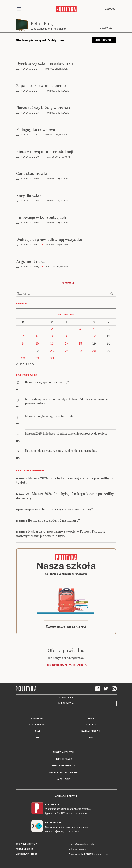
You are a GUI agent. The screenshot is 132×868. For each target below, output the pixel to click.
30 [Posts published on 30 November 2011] (52, 358)
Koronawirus (37, 725)
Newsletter (66, 697)
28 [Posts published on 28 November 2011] (23, 358)
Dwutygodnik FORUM (26, 844)
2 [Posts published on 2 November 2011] (52, 329)
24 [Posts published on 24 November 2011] (67, 351)
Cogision (80, 844)
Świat (37, 737)
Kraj (37, 731)
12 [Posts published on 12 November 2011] (94, 336)
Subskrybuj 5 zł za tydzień (64, 665)
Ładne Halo (89, 844)
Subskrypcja (66, 703)
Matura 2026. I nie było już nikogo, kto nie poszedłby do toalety (65, 480)
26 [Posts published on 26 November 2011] (94, 351)
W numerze (37, 719)
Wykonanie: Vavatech (78, 849)
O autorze (106, 28)
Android (56, 805)
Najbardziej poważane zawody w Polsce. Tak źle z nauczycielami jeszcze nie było (61, 533)
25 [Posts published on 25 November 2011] (80, 351)
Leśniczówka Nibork (26, 854)
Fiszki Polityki (54, 823)
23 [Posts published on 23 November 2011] (52, 351)
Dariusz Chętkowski (57, 69)
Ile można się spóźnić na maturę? (67, 509)
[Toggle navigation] (19, 9)
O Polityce (64, 779)
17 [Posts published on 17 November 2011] (67, 344)
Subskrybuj (104, 40)
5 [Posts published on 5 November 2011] (94, 329)
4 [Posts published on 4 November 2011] (80, 329)
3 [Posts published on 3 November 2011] (67, 329)
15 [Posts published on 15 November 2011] (37, 344)
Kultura (91, 725)
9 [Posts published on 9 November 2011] (52, 336)
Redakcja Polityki (63, 752)
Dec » (30, 364)
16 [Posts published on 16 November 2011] (52, 344)
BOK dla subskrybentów (64, 772)
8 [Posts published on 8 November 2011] (37, 336)
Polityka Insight (24, 849)
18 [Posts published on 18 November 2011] (80, 344)
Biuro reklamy (64, 759)
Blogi (91, 737)
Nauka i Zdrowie (91, 731)
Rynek (91, 719)
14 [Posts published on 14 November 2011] (23, 344)
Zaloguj (110, 9)
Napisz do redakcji (63, 766)
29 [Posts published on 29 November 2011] (37, 358)
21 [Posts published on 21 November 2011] (23, 351)
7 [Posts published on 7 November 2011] (23, 336)
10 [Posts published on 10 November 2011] (67, 336)
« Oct (20, 364)
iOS (47, 805)
